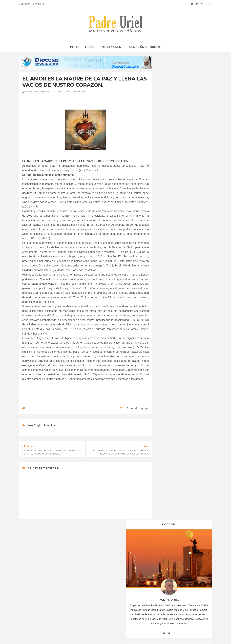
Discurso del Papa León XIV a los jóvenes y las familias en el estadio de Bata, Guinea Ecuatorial (179, 593)
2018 (166, 294)
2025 (166, 373)
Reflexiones (111, 47)
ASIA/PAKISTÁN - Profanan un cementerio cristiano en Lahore (115, 610)
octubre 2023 (170, 362)
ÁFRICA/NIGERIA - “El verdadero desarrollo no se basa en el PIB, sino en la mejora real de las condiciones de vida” (116, 599)
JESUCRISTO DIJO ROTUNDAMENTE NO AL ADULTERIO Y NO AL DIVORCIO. (184, 509)
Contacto (24, 3)
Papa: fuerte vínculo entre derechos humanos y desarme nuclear (48, 593)
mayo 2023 (169, 339)
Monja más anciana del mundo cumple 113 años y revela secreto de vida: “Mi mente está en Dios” (176, 583)
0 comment (79, 92)
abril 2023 (168, 335)
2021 (166, 308)
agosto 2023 (169, 353)
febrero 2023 (169, 326)
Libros (90, 47)
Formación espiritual (144, 47)
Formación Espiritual (173, 400)
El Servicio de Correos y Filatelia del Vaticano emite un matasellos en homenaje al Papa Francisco (179, 602)
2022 (166, 313)
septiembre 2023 (172, 358)
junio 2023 (168, 344)
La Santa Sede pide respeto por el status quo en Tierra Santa (52, 583)
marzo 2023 (169, 330)
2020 (166, 303)
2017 (166, 289)
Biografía (38, 3)
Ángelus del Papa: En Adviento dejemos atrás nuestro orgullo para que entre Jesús (52, 602)
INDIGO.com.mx (160, 635)
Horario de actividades (132, 561)
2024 (166, 368)
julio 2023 (168, 348)
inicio (74, 47)
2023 (166, 317)
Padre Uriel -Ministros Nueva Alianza (106, 635)
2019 (166, 299)
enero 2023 (169, 321)
